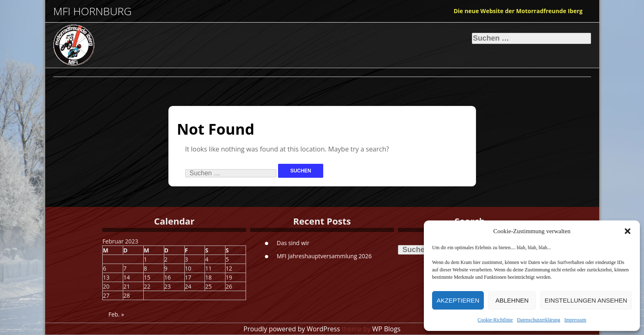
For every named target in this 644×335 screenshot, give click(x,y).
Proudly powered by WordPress (292, 329)
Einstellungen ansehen (586, 300)
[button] (628, 231)
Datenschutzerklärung (539, 320)
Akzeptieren (458, 300)
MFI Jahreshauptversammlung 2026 (324, 256)
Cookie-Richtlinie (495, 320)
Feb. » (116, 314)
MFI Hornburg (93, 11)
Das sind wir (293, 243)
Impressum (575, 320)
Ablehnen (512, 300)
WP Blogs (386, 329)
